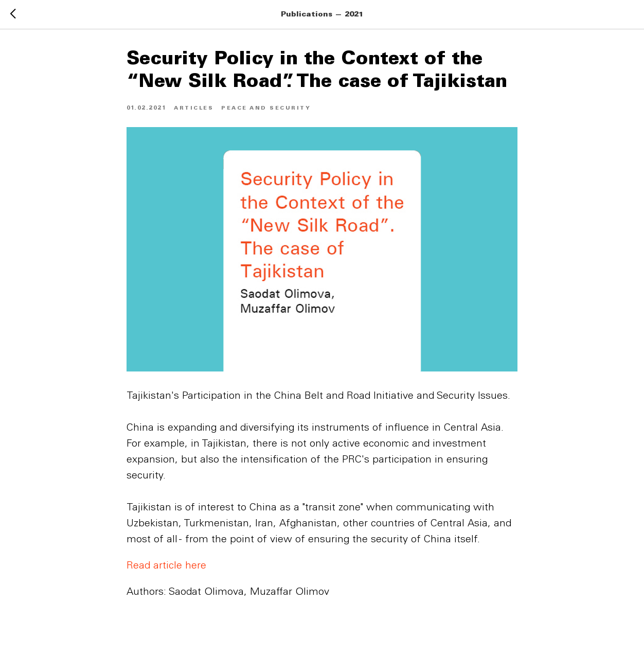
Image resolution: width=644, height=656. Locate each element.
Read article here (166, 566)
